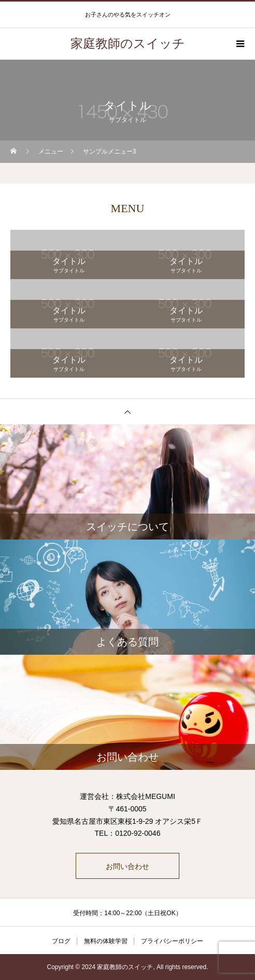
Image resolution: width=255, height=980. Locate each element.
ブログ (61, 941)
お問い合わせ (127, 866)
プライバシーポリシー (172, 941)
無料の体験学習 (106, 941)
